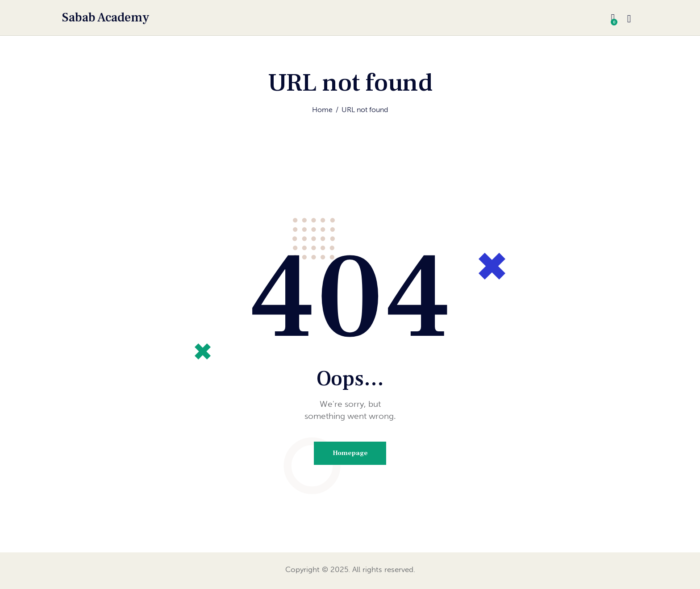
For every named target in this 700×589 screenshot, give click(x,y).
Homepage (350, 454)
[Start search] (629, 19)
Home (322, 110)
